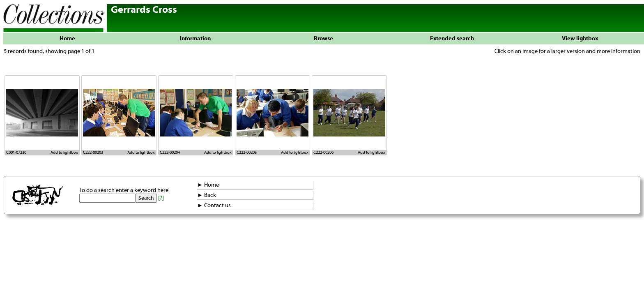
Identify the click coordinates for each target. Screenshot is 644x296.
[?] (161, 198)
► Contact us (214, 206)
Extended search (452, 39)
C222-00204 (170, 153)
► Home (208, 185)
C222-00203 (93, 153)
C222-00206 (323, 153)
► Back (207, 195)
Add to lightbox (64, 153)
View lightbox (580, 39)
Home (67, 39)
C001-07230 (16, 153)
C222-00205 (247, 153)
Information (195, 39)
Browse (323, 39)
